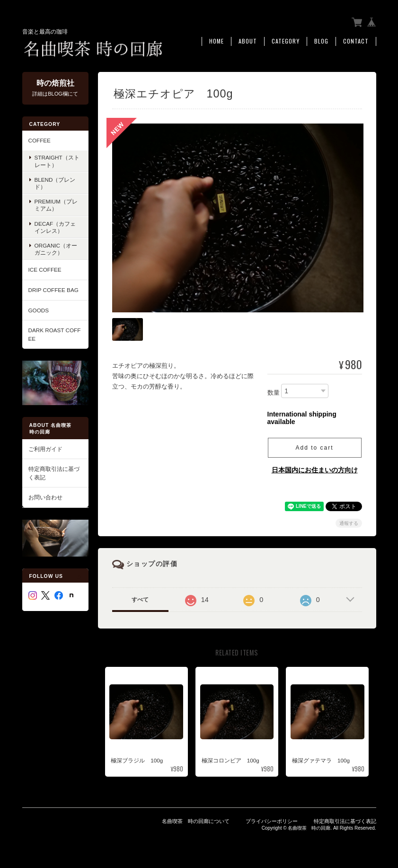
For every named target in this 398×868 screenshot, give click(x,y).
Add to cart (314, 446)
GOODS (39, 310)
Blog (321, 41)
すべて (140, 598)
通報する (349, 522)
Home (217, 41)
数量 (274, 392)
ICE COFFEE (45, 270)
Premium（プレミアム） (56, 205)
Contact (356, 41)
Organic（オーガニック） (56, 248)
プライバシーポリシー (272, 820)
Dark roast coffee (55, 334)
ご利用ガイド (45, 448)
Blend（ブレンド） (55, 183)
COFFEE (40, 140)
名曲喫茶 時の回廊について (196, 820)
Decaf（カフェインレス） (55, 227)
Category (286, 41)
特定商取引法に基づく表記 (54, 473)
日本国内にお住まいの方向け (315, 469)
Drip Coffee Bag (53, 289)
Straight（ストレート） (57, 161)
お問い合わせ (45, 497)
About (248, 41)
